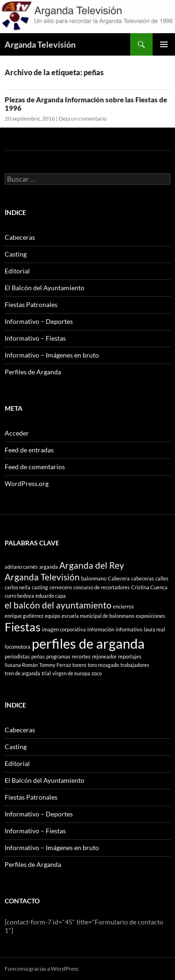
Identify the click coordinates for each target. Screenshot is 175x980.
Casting (16, 254)
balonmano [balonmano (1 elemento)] (94, 578)
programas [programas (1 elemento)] (58, 656)
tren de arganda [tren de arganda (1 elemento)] (22, 673)
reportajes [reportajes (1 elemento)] (130, 656)
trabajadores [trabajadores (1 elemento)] (135, 665)
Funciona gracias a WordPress (42, 969)
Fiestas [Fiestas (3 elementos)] (23, 627)
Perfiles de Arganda (33, 372)
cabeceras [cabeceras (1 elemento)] (143, 578)
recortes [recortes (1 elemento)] (81, 656)
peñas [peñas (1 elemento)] (38, 656)
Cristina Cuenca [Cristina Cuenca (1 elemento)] (149, 587)
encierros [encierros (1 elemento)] (123, 606)
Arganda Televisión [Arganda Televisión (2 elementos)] (42, 577)
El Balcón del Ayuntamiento (45, 288)
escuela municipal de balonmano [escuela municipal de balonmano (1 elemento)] (98, 616)
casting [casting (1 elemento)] (40, 587)
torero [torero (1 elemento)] (79, 665)
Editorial (17, 271)
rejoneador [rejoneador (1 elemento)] (104, 656)
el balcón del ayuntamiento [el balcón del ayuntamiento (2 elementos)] (58, 605)
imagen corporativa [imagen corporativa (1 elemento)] (64, 629)
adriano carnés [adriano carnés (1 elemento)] (21, 567)
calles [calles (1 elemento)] (162, 578)
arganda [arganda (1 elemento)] (49, 567)
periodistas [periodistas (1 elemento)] (17, 656)
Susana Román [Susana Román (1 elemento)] (21, 665)
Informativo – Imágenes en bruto (52, 355)
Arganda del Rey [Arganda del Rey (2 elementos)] (92, 565)
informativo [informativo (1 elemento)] (129, 629)
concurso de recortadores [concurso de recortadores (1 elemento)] (101, 587)
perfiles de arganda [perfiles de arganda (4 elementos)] (88, 643)
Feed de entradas (29, 450)
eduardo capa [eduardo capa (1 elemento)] (51, 596)
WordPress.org (27, 483)
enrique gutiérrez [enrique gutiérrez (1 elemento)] (24, 616)
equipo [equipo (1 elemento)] (52, 616)
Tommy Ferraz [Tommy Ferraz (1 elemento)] (55, 665)
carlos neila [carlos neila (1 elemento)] (17, 587)
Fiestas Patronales (31, 304)
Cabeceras (20, 237)
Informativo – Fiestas (35, 338)
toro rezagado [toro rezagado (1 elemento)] (103, 665)
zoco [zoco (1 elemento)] (97, 673)
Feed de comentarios (35, 467)
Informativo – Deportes (39, 321)
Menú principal (164, 44)
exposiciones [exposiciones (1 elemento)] (150, 616)
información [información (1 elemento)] (101, 629)
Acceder (17, 433)
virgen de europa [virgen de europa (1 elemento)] (71, 673)
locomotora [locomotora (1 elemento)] (17, 647)
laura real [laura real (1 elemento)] (154, 629)
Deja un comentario (83, 118)
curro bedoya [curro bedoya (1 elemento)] (19, 596)
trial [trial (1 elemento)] (46, 673)
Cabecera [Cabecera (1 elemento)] (119, 578)
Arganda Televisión (40, 44)
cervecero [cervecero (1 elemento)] (61, 587)
